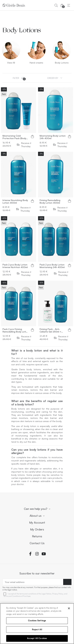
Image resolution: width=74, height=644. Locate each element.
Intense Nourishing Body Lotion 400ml (15, 201)
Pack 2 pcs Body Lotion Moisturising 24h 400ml (52, 266)
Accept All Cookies (37, 638)
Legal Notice (46, 594)
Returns (37, 536)
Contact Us (37, 543)
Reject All (37, 629)
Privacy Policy (58, 594)
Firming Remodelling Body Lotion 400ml (50, 201)
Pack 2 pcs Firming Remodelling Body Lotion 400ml (16, 330)
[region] (37, 624)
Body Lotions (62, 63)
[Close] (69, 608)
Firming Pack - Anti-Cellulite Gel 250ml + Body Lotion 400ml (50, 330)
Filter (19, 79)
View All (11, 63)
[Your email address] (33, 582)
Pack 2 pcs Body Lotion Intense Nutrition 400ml (15, 266)
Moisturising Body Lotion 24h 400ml (53, 137)
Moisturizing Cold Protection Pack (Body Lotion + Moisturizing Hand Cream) (14, 137)
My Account (37, 523)
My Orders (37, 529)
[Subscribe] (67, 582)
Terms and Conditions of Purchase (17, 596)
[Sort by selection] (55, 78)
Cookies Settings (37, 620)
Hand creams (36, 63)
